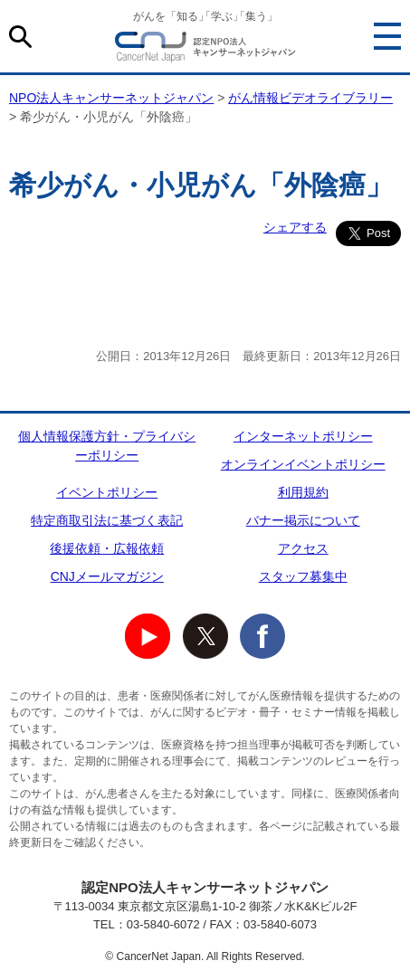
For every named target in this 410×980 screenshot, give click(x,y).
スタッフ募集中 (303, 576)
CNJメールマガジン (107, 576)
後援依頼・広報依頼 (107, 548)
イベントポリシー (107, 492)
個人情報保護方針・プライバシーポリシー (107, 446)
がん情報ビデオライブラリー (310, 98)
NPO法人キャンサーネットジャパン (205, 50)
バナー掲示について (303, 520)
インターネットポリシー (303, 436)
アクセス (303, 548)
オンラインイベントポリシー (303, 464)
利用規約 (303, 492)
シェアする (295, 227)
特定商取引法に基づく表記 (107, 520)
